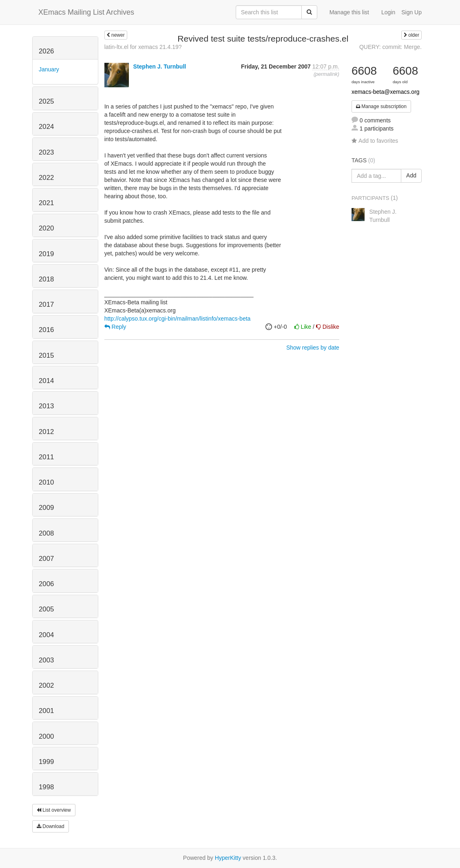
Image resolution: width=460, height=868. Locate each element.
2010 (46, 482)
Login (388, 12)
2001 (46, 711)
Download (51, 826)
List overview (54, 810)
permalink (326, 74)
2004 (46, 635)
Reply (115, 327)
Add (411, 175)
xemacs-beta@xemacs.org (386, 92)
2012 (46, 432)
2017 (46, 304)
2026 (46, 51)
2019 (46, 254)
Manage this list (349, 12)
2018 (46, 279)
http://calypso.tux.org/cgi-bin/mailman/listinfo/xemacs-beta (178, 319)
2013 (46, 406)
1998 (46, 787)
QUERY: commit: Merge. (390, 47)
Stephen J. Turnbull (160, 66)
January (49, 69)
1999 (46, 762)
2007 (46, 559)
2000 (46, 736)
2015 (46, 355)
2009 (46, 508)
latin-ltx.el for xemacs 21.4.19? (143, 47)
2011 (46, 457)
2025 (46, 101)
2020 (46, 228)
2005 (46, 609)
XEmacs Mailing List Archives (86, 12)
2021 (46, 203)
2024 (46, 127)
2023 (46, 152)
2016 (46, 330)
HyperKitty (228, 858)
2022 (46, 178)
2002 (46, 685)
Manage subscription (381, 106)
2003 (46, 660)
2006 (46, 584)
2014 (46, 381)
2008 (46, 533)
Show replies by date (313, 348)
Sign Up (411, 12)
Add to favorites (375, 141)
